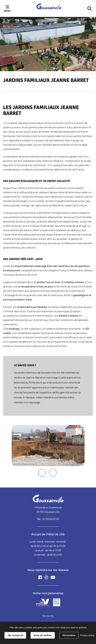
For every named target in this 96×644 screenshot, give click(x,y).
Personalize (69, 635)
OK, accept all (15, 635)
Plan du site (48, 616)
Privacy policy (87, 635)
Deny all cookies (43, 635)
